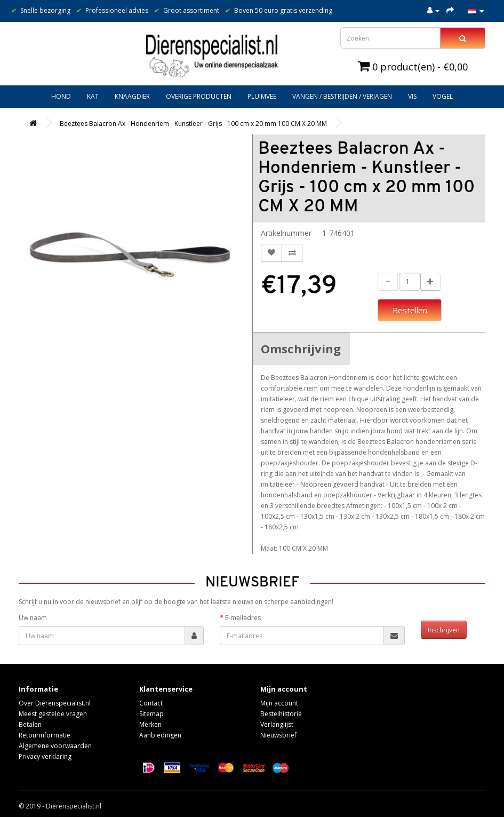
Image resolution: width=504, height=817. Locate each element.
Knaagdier (132, 96)
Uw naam (33, 618)
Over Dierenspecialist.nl (55, 703)
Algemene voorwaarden (55, 746)
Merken (150, 724)
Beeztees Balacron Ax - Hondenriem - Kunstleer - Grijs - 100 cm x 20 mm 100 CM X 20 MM (193, 124)
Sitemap (151, 714)
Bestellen (410, 310)
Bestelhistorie (281, 714)
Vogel (443, 96)
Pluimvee (262, 96)
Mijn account (279, 703)
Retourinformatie (45, 735)
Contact (151, 703)
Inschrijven (444, 630)
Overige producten (199, 96)
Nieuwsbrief (278, 735)
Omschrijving (301, 348)
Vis (412, 96)
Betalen (30, 724)
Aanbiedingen (160, 735)
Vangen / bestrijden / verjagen (342, 96)
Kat (93, 96)
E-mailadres (243, 618)
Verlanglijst (277, 724)
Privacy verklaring (45, 756)
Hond (61, 96)
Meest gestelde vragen (53, 714)
